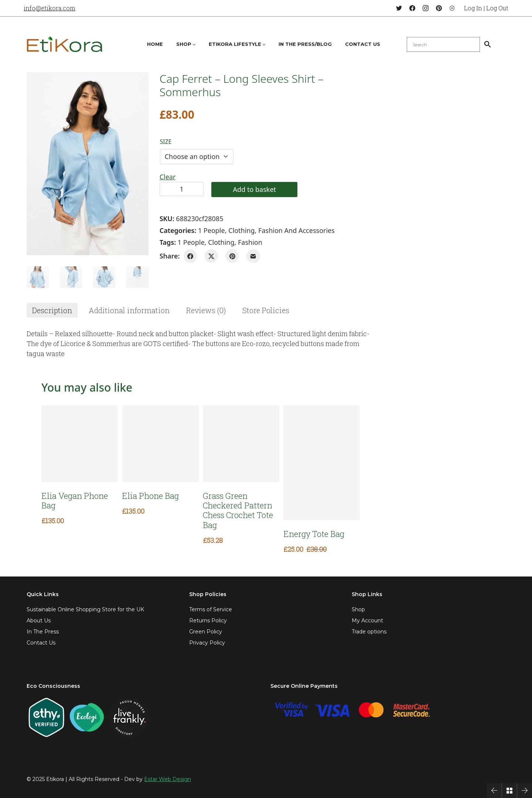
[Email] (253, 256)
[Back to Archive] (509, 791)
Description (52, 310)
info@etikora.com (50, 8)
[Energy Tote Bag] (322, 463)
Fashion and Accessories (296, 230)
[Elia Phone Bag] (160, 444)
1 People (212, 230)
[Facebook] (412, 8)
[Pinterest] (439, 8)
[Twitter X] (211, 256)
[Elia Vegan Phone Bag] (80, 444)
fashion (250, 242)
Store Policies (266, 310)
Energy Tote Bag (314, 534)
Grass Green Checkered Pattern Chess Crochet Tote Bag (238, 511)
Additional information (129, 310)
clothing (221, 242)
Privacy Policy (207, 643)
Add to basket (255, 189)
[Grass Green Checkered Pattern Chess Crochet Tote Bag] (241, 444)
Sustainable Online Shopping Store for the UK (85, 609)
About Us (39, 621)
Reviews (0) (206, 310)
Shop (358, 609)
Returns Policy (208, 621)
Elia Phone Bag (150, 496)
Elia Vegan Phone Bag (75, 501)
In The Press (43, 632)
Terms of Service (211, 609)
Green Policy (206, 632)
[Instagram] (426, 8)
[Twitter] (399, 8)
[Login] (452, 8)
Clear (168, 177)
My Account (367, 621)
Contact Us (41, 643)
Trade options (369, 632)
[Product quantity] (182, 189)
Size (166, 142)
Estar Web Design (168, 779)
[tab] (52, 310)
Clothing (241, 230)
